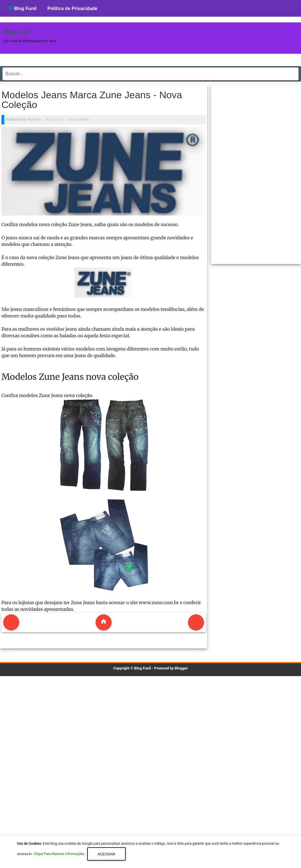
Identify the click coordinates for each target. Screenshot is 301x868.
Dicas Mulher (79, 120)
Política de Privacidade (72, 8)
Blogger (181, 668)
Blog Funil (23, 8)
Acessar (106, 854)
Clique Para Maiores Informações (60, 854)
